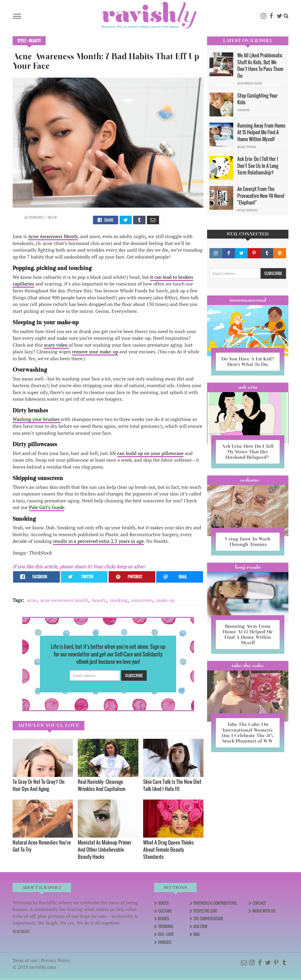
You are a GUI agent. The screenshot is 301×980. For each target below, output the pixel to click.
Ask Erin (248, 387)
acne (32, 600)
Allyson (31, 217)
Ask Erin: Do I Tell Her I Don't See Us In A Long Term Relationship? (258, 166)
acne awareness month (64, 600)
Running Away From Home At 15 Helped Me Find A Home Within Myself (261, 132)
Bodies (163, 919)
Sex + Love (166, 934)
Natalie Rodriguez (248, 210)
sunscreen (142, 600)
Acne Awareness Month (53, 236)
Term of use (25, 960)
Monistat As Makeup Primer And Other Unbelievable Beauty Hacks (105, 849)
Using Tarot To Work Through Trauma (248, 542)
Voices (163, 903)
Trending (165, 926)
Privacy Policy (56, 960)
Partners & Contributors (215, 903)
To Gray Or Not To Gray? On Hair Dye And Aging (39, 785)
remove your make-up (95, 352)
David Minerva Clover (250, 83)
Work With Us (264, 911)
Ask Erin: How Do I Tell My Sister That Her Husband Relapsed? (248, 452)
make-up (165, 600)
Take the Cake (248, 665)
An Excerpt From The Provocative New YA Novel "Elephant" (261, 196)
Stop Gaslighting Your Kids (257, 99)
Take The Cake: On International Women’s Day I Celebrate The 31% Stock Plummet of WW (248, 732)
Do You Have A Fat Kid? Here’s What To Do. (248, 362)
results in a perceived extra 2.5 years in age (98, 541)
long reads (248, 567)
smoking (119, 600)
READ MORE (21, 931)
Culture (165, 911)
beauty (99, 600)
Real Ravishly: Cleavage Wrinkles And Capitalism (102, 785)
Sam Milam (243, 110)
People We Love (205, 911)
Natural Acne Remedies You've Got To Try (42, 846)
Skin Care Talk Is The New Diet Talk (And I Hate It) (172, 785)
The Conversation (208, 919)
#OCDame (248, 480)
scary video (56, 345)
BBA (196, 934)
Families (165, 942)
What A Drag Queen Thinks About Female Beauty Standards (168, 849)
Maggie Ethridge (247, 147)
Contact (259, 903)
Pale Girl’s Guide (47, 507)
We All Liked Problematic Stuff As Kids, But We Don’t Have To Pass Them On (260, 65)
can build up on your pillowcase (150, 453)
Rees (40, 217)
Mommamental (248, 300)
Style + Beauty (29, 41)
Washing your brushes (37, 419)
